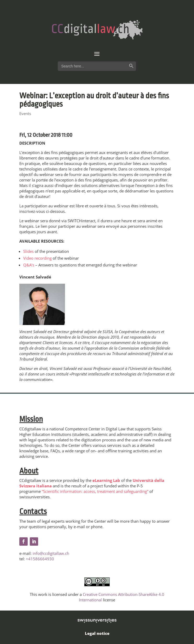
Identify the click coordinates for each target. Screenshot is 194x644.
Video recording (37, 258)
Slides (28, 251)
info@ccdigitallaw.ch (51, 553)
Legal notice (97, 633)
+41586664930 (40, 559)
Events (25, 113)
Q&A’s (29, 265)
